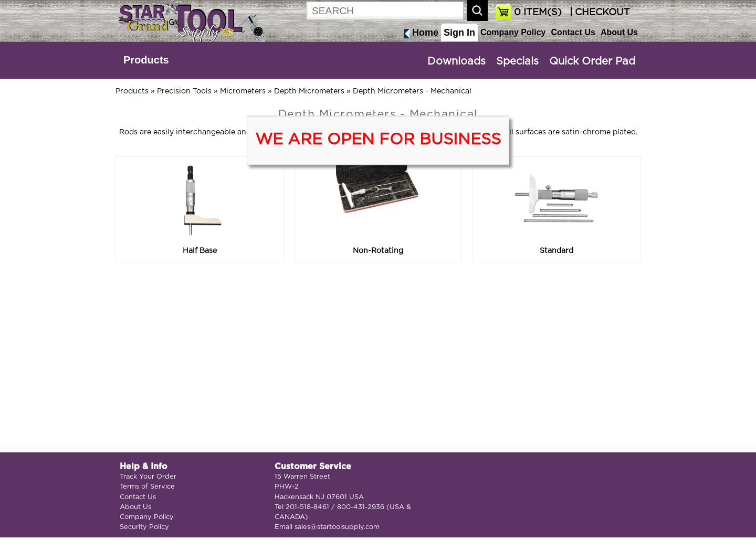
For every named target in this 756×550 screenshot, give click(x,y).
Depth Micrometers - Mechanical (412, 91)
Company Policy (513, 32)
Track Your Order (148, 477)
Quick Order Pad (592, 61)
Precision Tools (184, 91)
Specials (517, 61)
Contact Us (573, 32)
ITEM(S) (538, 13)
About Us (619, 32)
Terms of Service (147, 487)
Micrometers (243, 91)
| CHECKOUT (598, 13)
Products (146, 60)
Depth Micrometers (309, 91)
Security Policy (144, 527)
